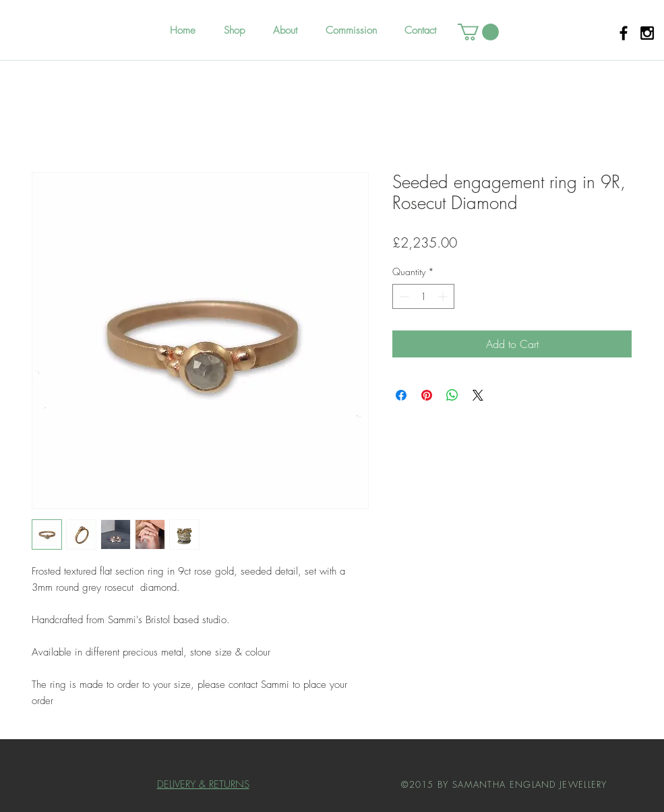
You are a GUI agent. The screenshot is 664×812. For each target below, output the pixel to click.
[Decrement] (403, 296)
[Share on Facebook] (401, 395)
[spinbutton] (423, 296)
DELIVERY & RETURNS (203, 784)
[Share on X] (478, 395)
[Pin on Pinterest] (427, 395)
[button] (478, 32)
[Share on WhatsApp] (452, 395)
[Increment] (444, 296)
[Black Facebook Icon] (624, 33)
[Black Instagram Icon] (647, 33)
